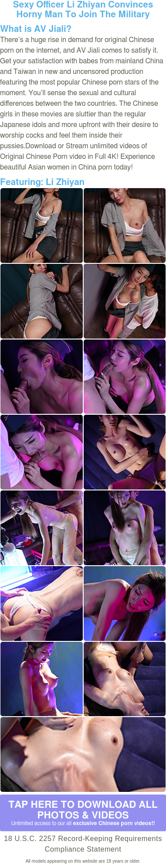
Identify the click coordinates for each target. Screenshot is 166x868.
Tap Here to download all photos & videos (83, 813)
